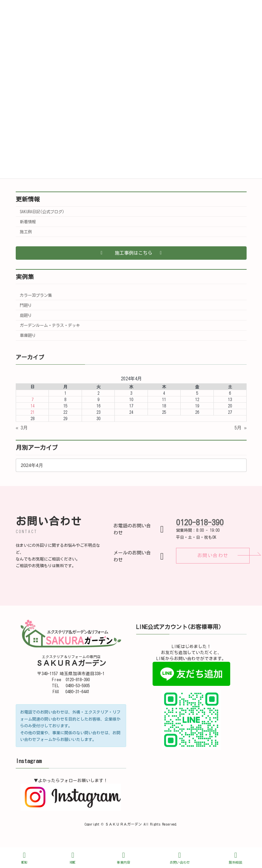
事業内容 (123, 858)
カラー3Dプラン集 (36, 295)
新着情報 (28, 222)
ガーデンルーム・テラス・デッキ (50, 325)
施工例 (26, 232)
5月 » (241, 428)
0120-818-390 (200, 522)
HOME (73, 858)
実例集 (25, 277)
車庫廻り (28, 335)
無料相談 (236, 858)
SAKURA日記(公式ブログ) (42, 212)
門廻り (26, 305)
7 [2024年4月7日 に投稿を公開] (32, 399)
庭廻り (26, 315)
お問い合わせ (180, 858)
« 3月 (22, 428)
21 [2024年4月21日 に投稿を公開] (32, 412)
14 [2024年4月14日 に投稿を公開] (32, 406)
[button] (131, 253)
